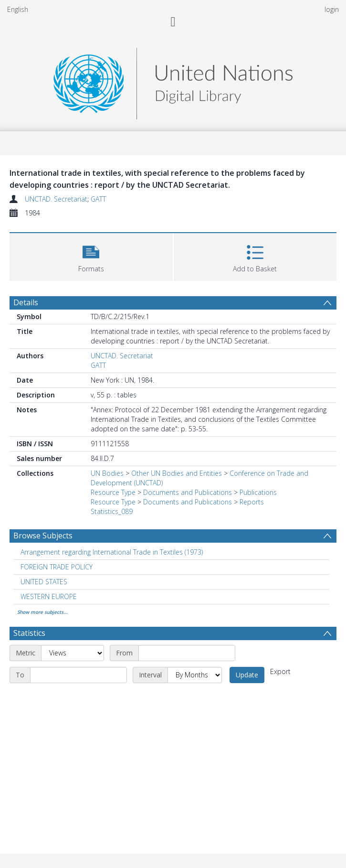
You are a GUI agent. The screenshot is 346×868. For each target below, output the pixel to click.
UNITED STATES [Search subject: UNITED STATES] (44, 582)
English (18, 9)
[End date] (79, 675)
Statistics (29, 633)
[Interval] (195, 675)
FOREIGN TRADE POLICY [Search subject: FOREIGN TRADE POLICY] (57, 567)
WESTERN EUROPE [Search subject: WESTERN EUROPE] (49, 596)
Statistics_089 (112, 511)
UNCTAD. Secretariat (56, 199)
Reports (252, 502)
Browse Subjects (43, 536)
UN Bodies (107, 473)
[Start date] (187, 653)
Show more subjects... (42, 612)
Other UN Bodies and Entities (177, 473)
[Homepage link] (173, 81)
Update (247, 675)
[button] (91, 256)
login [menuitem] (332, 9)
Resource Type (113, 492)
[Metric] (73, 653)
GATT (98, 199)
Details (26, 302)
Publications (258, 492)
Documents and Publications (188, 492)
